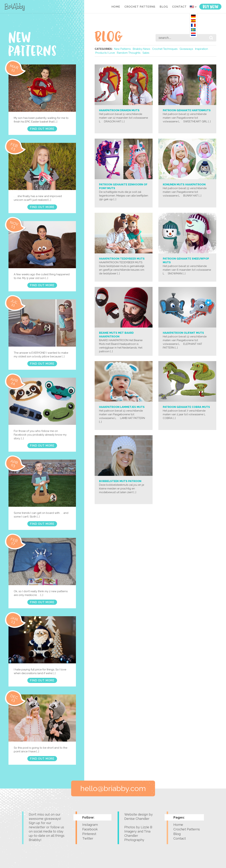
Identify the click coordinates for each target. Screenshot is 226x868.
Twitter (88, 838)
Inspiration (202, 49)
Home (116, 7)
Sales (146, 53)
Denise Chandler (137, 819)
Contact (179, 7)
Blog (164, 7)
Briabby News (141, 49)
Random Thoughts (129, 53)
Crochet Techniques (165, 49)
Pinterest (89, 834)
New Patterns (122, 49)
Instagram (90, 825)
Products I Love (105, 53)
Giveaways (186, 49)
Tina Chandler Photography (137, 836)
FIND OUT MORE (42, 129)
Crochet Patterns (140, 7)
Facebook (90, 829)
